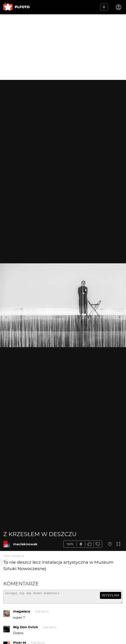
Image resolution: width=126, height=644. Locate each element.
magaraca (22, 613)
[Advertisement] (63, 47)
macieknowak (25, 544)
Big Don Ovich (26, 629)
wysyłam (110, 595)
